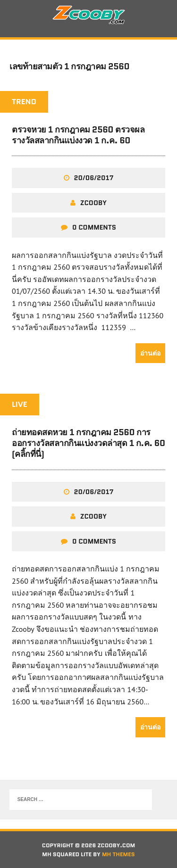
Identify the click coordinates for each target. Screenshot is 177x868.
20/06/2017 (94, 178)
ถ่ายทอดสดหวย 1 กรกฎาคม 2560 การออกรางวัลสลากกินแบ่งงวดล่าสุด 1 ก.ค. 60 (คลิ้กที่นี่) (88, 443)
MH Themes (118, 854)
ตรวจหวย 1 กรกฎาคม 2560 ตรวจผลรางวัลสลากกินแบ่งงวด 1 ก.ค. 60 (78, 135)
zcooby (93, 203)
